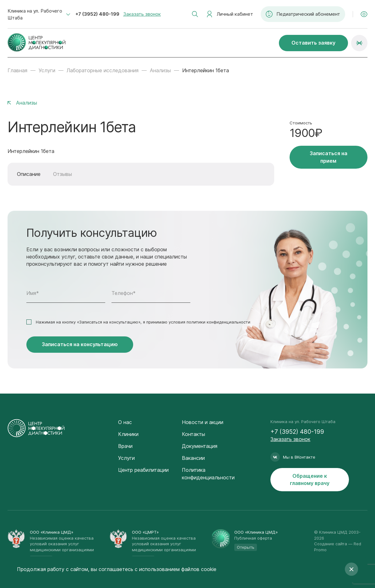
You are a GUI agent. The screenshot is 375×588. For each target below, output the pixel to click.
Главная (17, 70)
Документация (200, 446)
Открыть (246, 547)
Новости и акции (203, 422)
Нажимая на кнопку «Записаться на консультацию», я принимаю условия (143, 322)
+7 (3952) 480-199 (97, 14)
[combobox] (39, 14)
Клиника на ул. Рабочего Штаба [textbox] (35, 14)
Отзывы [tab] (63, 174)
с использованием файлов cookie (176, 569)
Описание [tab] (29, 174)
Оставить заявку (313, 43)
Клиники (128, 434)
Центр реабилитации (143, 470)
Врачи (125, 446)
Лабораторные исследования (103, 70)
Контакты (193, 434)
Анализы (160, 70)
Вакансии (193, 458)
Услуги (47, 70)
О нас (125, 422)
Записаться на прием (329, 157)
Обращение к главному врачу (310, 479)
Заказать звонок (142, 14)
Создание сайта (331, 544)
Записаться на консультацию (80, 344)
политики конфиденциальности (218, 322)
